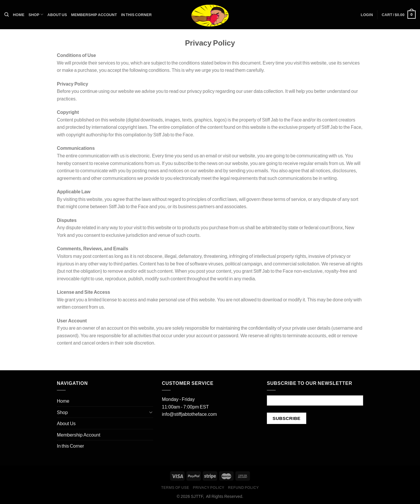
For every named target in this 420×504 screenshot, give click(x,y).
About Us (57, 15)
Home (19, 15)
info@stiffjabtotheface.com (189, 414)
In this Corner (136, 15)
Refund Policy (244, 488)
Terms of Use (175, 488)
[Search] (7, 15)
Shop (36, 14)
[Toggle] (151, 412)
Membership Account (94, 15)
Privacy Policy (209, 488)
